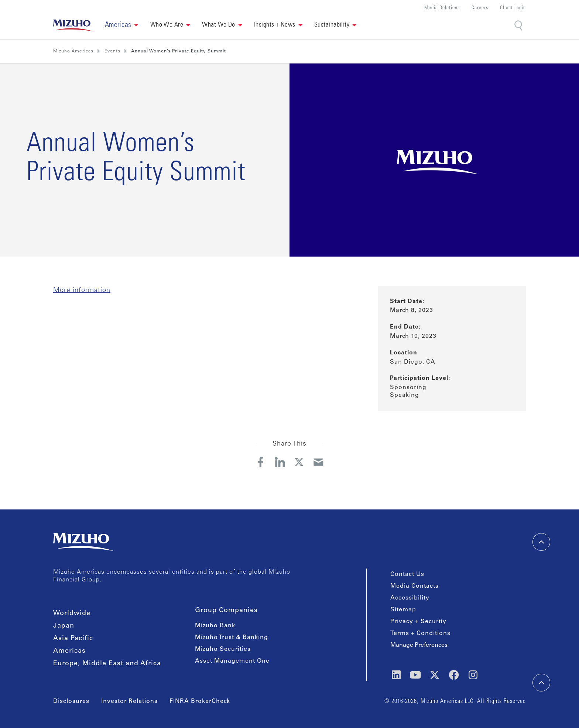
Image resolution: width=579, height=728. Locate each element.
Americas (69, 651)
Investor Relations (129, 701)
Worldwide (72, 614)
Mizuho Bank (215, 626)
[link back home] (73, 25)
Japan (64, 626)
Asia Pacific (73, 639)
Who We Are (167, 25)
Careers (480, 8)
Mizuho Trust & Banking (232, 638)
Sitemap (403, 610)
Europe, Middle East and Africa (107, 664)
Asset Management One (232, 661)
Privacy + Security (418, 622)
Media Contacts (414, 586)
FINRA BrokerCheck (200, 701)
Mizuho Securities (223, 649)
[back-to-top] (541, 683)
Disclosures (71, 701)
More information (82, 291)
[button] (122, 25)
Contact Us (407, 574)
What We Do (219, 25)
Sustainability (332, 25)
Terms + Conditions (420, 633)
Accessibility (410, 598)
